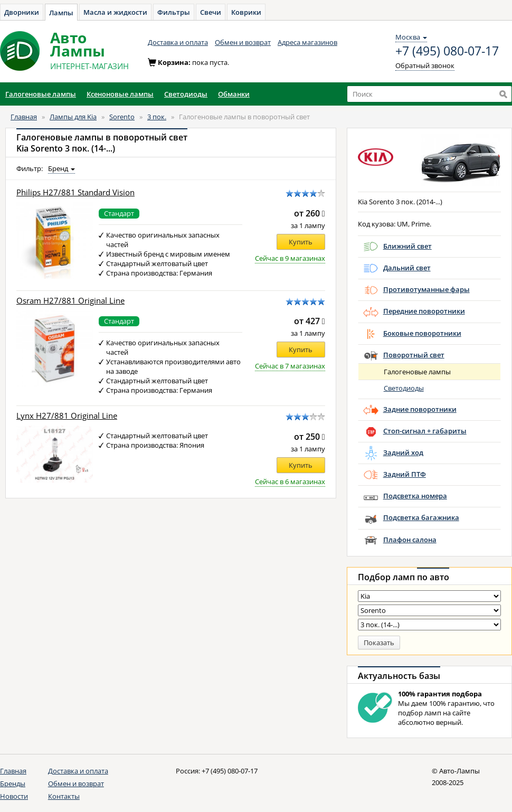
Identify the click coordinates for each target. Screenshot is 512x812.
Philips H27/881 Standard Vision (75, 192)
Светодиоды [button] (186, 94)
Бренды (13, 783)
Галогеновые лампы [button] (41, 94)
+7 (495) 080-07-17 (447, 51)
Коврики (246, 12)
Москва (411, 37)
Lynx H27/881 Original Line (67, 416)
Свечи (211, 12)
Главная (24, 117)
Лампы (61, 13)
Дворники (22, 12)
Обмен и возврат (243, 42)
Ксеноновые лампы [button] (120, 94)
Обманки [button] (234, 94)
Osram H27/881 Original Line (70, 301)
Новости (14, 796)
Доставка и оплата (178, 42)
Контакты (64, 796)
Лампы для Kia (73, 117)
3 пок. (157, 117)
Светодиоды (404, 388)
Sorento (122, 117)
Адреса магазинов (307, 42)
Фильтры (174, 12)
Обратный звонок (425, 65)
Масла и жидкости (115, 12)
